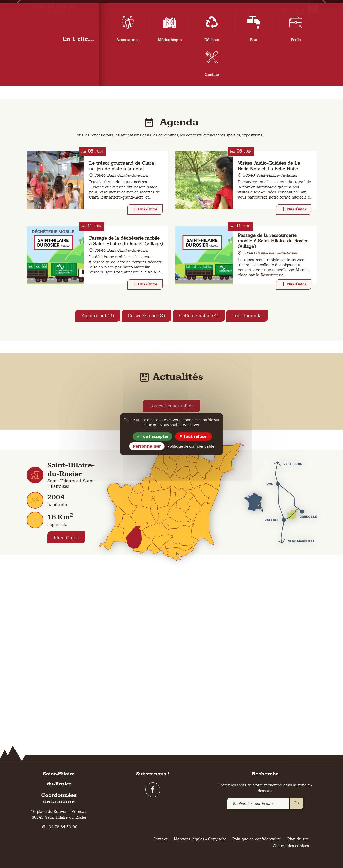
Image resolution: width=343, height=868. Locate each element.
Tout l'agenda (248, 482)
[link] (299, 12)
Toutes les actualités (171, 572)
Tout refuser (194, 436)
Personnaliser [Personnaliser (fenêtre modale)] (147, 446)
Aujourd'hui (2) (97, 482)
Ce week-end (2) (146, 482)
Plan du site (298, 839)
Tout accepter (153, 436)
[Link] (145, 375)
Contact (160, 839)
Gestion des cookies (291, 846)
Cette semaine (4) (199, 482)
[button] (17, 86)
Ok (296, 803)
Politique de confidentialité (257, 839)
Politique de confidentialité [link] (191, 446)
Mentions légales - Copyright (200, 839)
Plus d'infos (66, 703)
